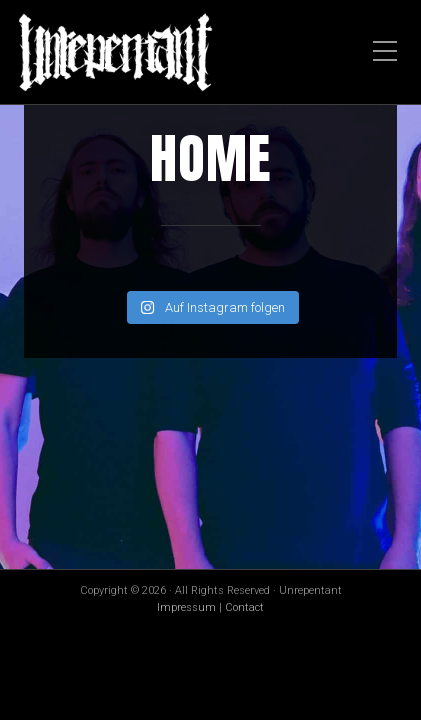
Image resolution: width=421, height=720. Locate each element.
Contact (244, 607)
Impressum (186, 607)
